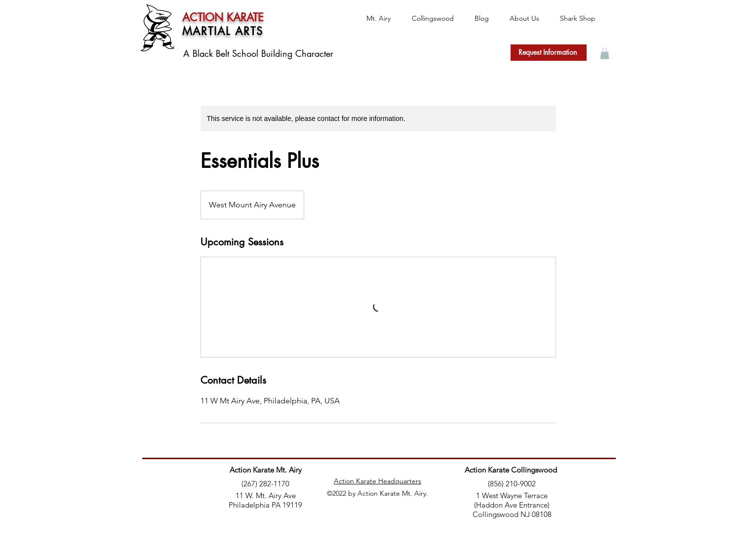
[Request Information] (549, 53)
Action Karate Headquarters (378, 481)
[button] (605, 54)
